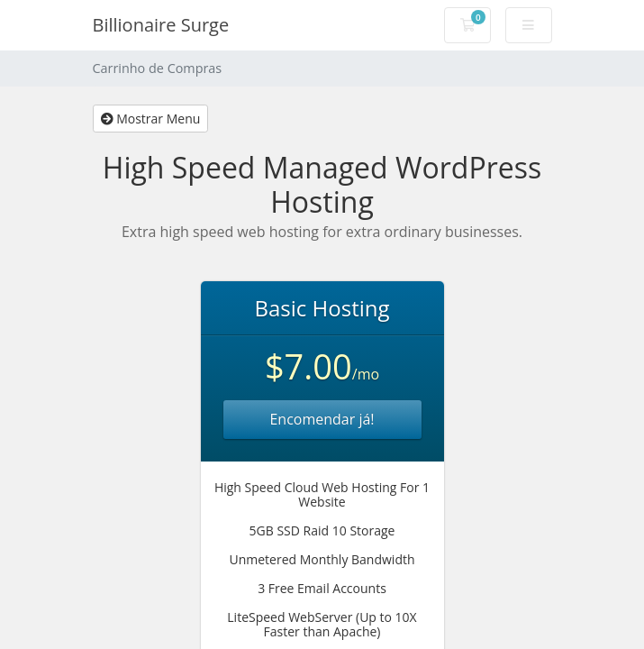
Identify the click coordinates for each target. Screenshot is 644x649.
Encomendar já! (322, 419)
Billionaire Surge (161, 25)
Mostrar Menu (151, 119)
